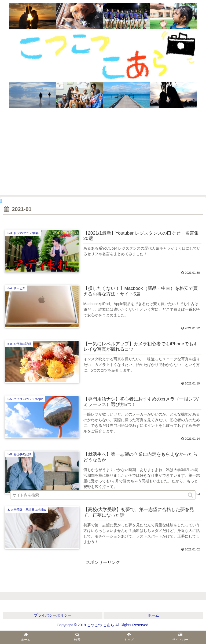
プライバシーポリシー (53, 615)
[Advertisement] (103, 154)
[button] (191, 495)
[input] (103, 495)
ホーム (153, 615)
